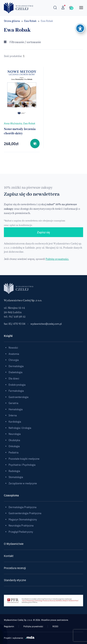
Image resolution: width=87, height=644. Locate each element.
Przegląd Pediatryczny (21, 532)
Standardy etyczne (15, 580)
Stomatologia (16, 477)
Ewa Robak (30, 21)
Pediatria (14, 452)
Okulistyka (14, 440)
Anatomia (14, 354)
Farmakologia (16, 391)
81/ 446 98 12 (17, 317)
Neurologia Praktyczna (21, 525)
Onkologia (14, 446)
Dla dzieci (14, 378)
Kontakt (9, 556)
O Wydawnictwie (14, 544)
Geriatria (13, 403)
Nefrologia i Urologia (20, 428)
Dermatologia (16, 366)
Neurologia (15, 434)
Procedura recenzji (15, 568)
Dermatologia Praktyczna (23, 507)
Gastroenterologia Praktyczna (25, 513)
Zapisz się (43, 232)
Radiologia (14, 471)
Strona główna (12, 21)
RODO (55, 626)
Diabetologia (16, 372)
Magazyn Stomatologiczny (23, 519)
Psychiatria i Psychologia (22, 465)
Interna (13, 415)
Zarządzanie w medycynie (23, 483)
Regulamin (9, 626)
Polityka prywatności (33, 626)
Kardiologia (15, 422)
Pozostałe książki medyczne (24, 459)
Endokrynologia (17, 385)
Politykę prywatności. (57, 259)
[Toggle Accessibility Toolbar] (80, 28)
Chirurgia (14, 360)
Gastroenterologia (19, 397)
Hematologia (16, 409)
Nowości (13, 348)
